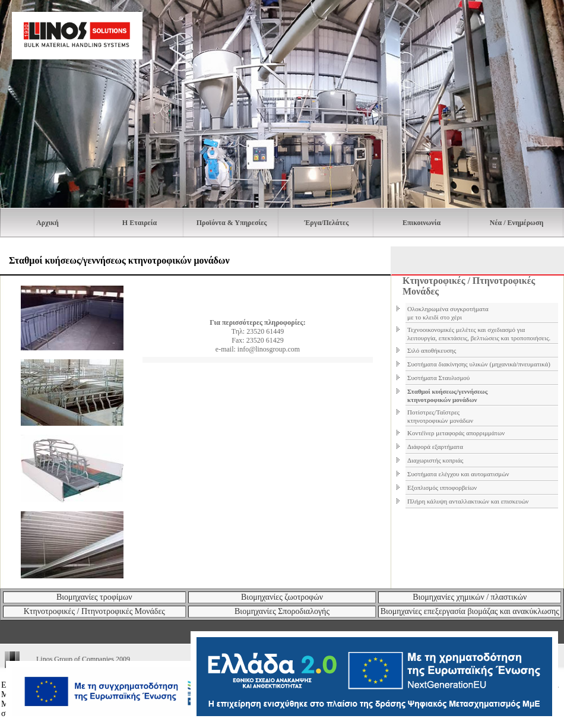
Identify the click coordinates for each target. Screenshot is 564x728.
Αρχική (47, 223)
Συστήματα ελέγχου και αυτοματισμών (458, 474)
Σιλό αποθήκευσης (432, 350)
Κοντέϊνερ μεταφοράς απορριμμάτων (456, 433)
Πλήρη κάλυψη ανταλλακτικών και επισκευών (468, 501)
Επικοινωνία (422, 223)
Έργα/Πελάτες (327, 223)
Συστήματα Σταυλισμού (438, 378)
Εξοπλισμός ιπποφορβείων (442, 488)
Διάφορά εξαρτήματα (435, 447)
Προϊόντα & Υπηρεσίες (232, 223)
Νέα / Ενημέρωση (517, 223)
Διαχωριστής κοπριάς (435, 460)
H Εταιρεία (140, 223)
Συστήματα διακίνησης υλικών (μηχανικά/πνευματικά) (479, 364)
